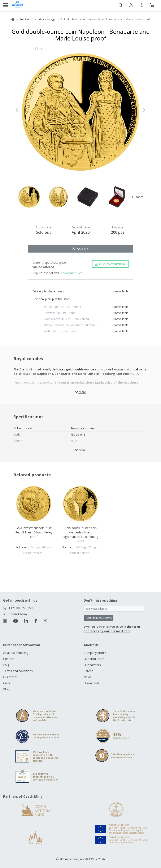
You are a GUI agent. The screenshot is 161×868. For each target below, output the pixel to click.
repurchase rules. (71, 273)
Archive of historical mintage (37, 19)
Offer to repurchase (110, 264)
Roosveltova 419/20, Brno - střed (66, 319)
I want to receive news (99, 618)
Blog (6, 689)
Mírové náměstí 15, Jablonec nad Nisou (70, 325)
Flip (39, 51)
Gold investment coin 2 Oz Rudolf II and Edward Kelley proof (34, 532)
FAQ (6, 665)
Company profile (95, 653)
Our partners (92, 665)
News (88, 677)
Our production (94, 659)
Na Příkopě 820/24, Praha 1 (62, 307)
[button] (25, 110)
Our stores (10, 677)
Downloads (91, 683)
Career (88, 671)
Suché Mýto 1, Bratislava (60, 331)
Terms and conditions (18, 671)
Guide (7, 683)
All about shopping (16, 653)
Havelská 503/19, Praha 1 (61, 313)
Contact (8, 659)
